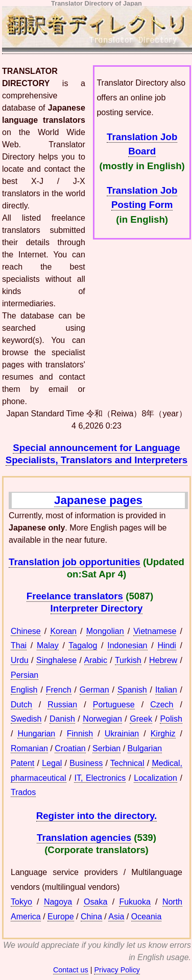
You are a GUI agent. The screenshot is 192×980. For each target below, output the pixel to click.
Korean (63, 631)
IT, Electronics (100, 778)
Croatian (70, 748)
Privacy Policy (117, 970)
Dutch (21, 705)
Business (86, 763)
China (91, 917)
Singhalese (56, 660)
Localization (155, 778)
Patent (22, 763)
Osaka (95, 902)
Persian (25, 675)
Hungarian (36, 734)
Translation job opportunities (75, 562)
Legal (52, 763)
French (59, 690)
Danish (62, 719)
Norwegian (102, 719)
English (24, 690)
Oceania (147, 917)
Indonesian (127, 645)
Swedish (26, 719)
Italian (166, 690)
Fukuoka (135, 902)
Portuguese (114, 705)
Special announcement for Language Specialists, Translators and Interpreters (97, 454)
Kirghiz (163, 734)
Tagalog (83, 645)
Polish (171, 719)
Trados (23, 792)
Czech (162, 705)
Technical (127, 763)
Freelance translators (75, 596)
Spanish (132, 690)
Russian (62, 705)
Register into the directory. (97, 816)
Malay (48, 645)
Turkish (128, 660)
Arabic (96, 660)
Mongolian (105, 631)
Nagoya (58, 902)
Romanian (29, 748)
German (94, 690)
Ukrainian (122, 734)
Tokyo (21, 902)
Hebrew (163, 660)
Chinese (26, 631)
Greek (141, 719)
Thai (19, 645)
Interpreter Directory (97, 608)
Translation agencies (84, 838)
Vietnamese (155, 631)
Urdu (20, 660)
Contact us (71, 970)
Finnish (80, 734)
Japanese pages (98, 500)
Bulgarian (145, 748)
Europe (61, 917)
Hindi (166, 645)
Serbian (106, 748)
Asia (116, 917)
